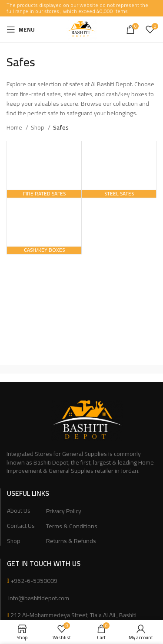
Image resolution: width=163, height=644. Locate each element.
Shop (38, 127)
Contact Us (21, 526)
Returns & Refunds (71, 541)
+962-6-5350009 (34, 581)
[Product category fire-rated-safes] (44, 169)
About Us (19, 511)
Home (15, 127)
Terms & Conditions (72, 527)
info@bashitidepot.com (38, 598)
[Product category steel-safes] (119, 169)
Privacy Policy (64, 511)
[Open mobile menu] (21, 29)
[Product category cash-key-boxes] (44, 226)
